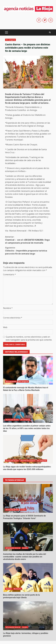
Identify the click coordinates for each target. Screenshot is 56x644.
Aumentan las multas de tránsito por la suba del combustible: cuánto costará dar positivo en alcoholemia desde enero (28, 537)
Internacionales (11, 381)
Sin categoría (10, 40)
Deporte (9, 589)
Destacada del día (12, 420)
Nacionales (18, 589)
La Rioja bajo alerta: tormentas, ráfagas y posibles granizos (28, 616)
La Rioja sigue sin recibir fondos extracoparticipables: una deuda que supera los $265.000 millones (28, 449)
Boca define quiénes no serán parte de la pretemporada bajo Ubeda (28, 577)
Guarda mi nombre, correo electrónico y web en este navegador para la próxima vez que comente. (29, 338)
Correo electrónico (13, 318)
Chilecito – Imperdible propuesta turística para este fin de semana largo (28, 251)
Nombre (8, 308)
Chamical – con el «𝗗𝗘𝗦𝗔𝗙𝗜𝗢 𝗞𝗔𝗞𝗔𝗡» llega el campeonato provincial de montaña (28, 240)
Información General (28, 461)
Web (5, 327)
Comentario (9, 275)
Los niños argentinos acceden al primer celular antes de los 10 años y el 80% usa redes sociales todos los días (28, 408)
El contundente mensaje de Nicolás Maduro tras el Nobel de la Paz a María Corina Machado (28, 370)
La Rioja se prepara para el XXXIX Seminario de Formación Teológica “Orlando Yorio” (28, 498)
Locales (23, 510)
